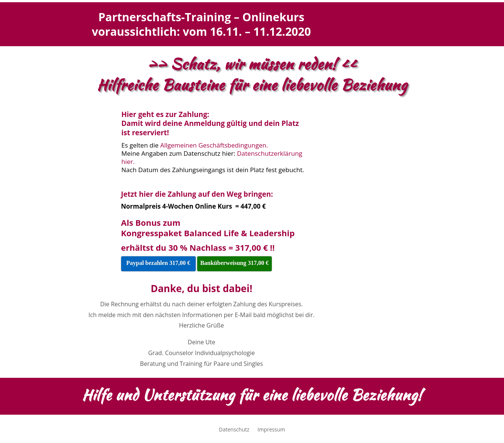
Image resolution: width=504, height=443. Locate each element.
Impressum (271, 430)
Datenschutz (234, 430)
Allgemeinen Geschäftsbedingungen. (214, 145)
